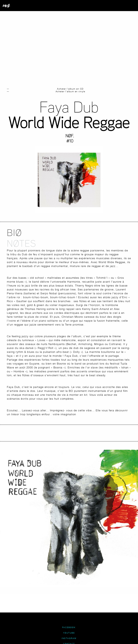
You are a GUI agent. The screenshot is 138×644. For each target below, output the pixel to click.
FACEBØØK (69, 627)
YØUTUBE (69, 633)
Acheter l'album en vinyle (70, 91)
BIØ (14, 232)
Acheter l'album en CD (70, 89)
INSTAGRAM (69, 638)
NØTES (22, 243)
